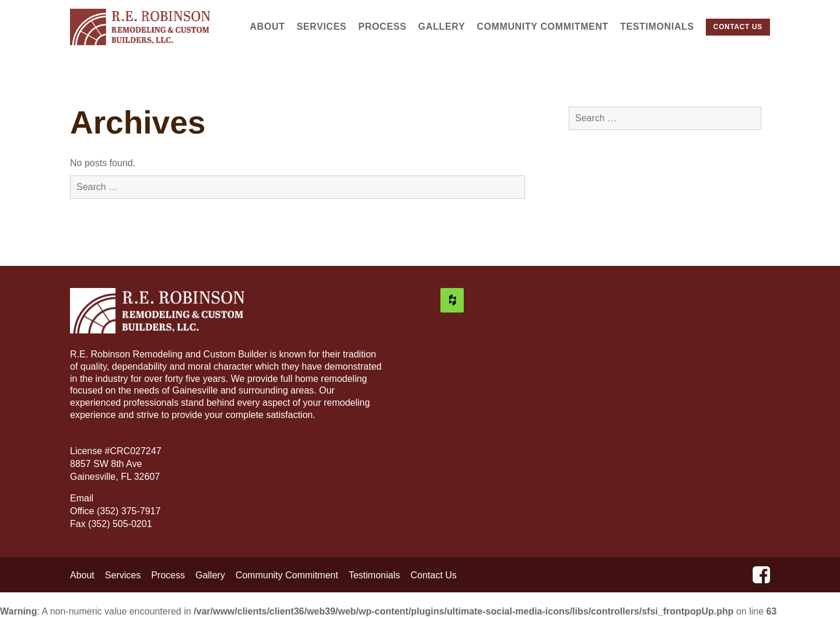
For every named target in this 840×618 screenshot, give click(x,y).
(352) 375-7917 (129, 511)
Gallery (442, 27)
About (267, 27)
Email (83, 498)
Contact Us (738, 27)
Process (382, 27)
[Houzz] (452, 300)
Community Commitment (542, 27)
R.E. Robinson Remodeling (140, 27)
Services (321, 27)
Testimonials (657, 27)
